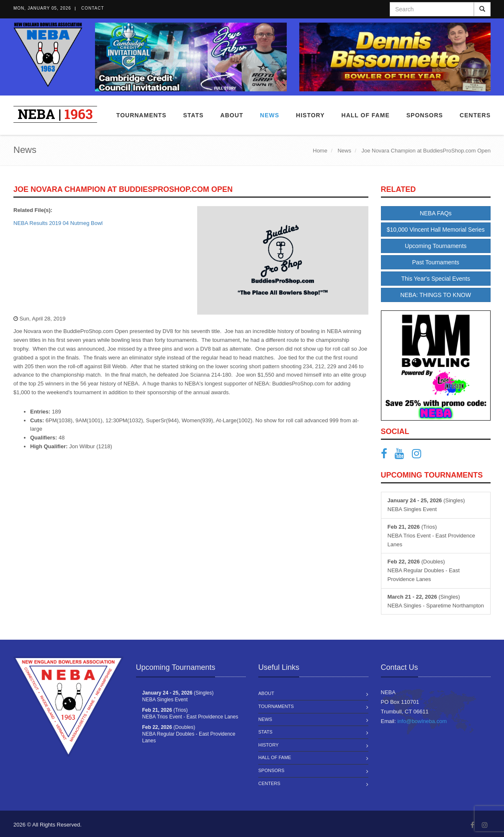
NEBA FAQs (436, 213)
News (270, 115)
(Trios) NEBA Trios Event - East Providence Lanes (432, 536)
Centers (475, 115)
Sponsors (425, 115)
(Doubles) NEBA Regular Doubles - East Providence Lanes (424, 570)
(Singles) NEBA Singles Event (426, 505)
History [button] (310, 115)
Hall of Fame (366, 115)
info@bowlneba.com (422, 721)
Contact (93, 8)
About (232, 115)
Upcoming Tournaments (436, 246)
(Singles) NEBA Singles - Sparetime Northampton (436, 601)
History (269, 745)
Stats (193, 115)
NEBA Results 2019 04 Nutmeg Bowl (58, 223)
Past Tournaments (436, 262)
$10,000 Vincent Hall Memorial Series (436, 230)
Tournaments (141, 115)
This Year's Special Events (436, 279)
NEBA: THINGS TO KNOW (436, 295)
